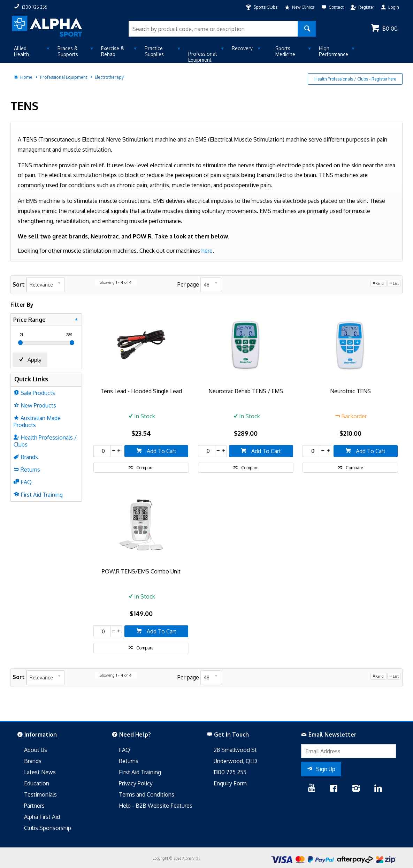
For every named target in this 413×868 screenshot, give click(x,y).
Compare (145, 468)
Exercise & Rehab (113, 51)
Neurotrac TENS (350, 391)
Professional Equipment (202, 57)
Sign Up (326, 769)
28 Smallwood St (235, 750)
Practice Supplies (154, 51)
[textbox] (213, 29)
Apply (35, 360)
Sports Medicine (285, 51)
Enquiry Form (230, 783)
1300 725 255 (230, 772)
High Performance (334, 51)
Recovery (242, 48)
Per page (188, 284)
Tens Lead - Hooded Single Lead (141, 391)
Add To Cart (161, 451)
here (207, 251)
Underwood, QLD (235, 761)
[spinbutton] (102, 451)
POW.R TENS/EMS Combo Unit (141, 571)
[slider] (20, 343)
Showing (116, 282)
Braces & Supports (68, 51)
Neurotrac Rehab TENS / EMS (246, 391)
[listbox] (45, 285)
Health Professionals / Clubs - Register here (355, 79)
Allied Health (21, 51)
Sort (19, 284)
